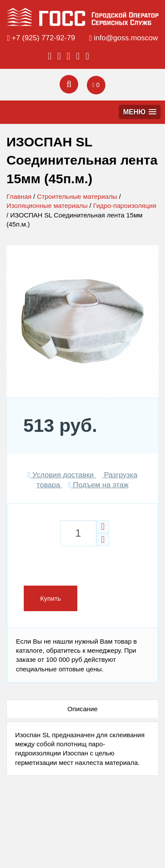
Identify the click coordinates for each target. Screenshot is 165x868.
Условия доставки (62, 475)
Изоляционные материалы (47, 206)
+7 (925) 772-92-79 (43, 38)
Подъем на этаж (98, 485)
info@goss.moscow (126, 38)
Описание (82, 709)
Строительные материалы (77, 196)
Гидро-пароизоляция (125, 206)
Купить (51, 598)
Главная (19, 196)
